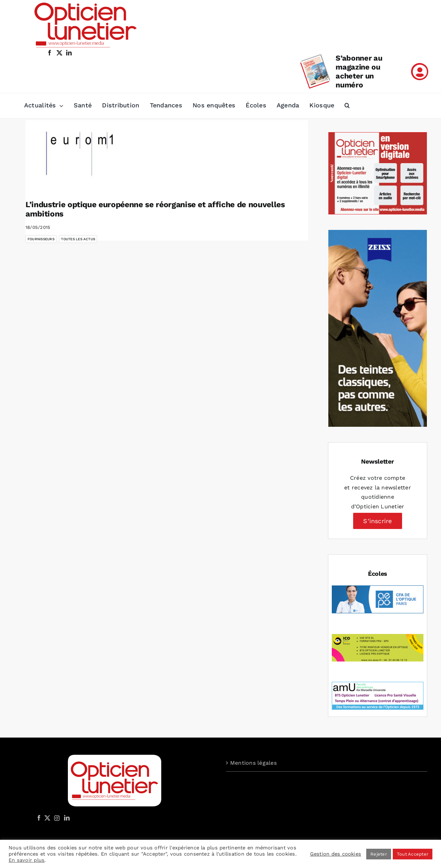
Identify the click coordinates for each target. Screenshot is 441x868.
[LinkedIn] (67, 818)
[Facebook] (39, 818)
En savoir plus (27, 860)
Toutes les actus (78, 239)
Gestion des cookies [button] (336, 854)
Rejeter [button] (379, 854)
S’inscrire (377, 521)
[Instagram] (56, 818)
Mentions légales (253, 763)
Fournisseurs (41, 239)
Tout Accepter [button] (413, 854)
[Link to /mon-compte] (420, 72)
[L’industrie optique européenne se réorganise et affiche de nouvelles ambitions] (81, 155)
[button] (347, 106)
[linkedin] (69, 53)
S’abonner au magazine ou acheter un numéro (359, 71)
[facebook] (50, 53)
